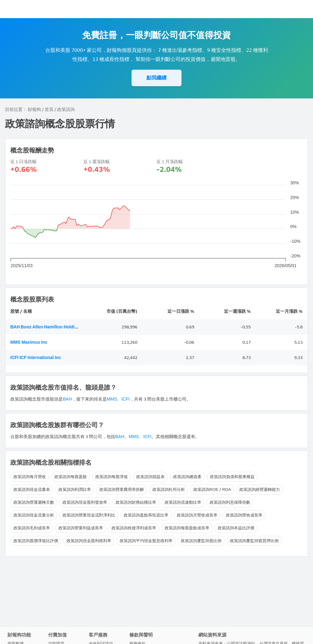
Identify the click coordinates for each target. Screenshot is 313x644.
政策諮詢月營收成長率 (197, 515)
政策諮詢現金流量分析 (34, 515)
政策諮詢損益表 (150, 477)
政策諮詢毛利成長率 (32, 528)
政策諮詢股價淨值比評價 (36, 541)
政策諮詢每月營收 (30, 477)
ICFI (125, 399)
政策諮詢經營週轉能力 (260, 489)
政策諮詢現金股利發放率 (85, 502)
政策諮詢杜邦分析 (169, 489)
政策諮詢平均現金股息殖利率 (146, 541)
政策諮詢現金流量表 (32, 489)
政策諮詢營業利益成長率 (81, 528)
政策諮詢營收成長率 (244, 515)
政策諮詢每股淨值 (112, 477)
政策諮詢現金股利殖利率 (89, 541)
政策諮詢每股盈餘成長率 (187, 528)
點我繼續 (156, 78)
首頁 (49, 110)
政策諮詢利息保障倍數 (230, 502)
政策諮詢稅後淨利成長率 (134, 528)
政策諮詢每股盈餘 (71, 477)
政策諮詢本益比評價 (236, 528)
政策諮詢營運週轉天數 (34, 502)
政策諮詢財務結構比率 (136, 502)
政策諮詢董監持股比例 (201, 541)
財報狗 (34, 110)
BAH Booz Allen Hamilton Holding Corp (51, 327)
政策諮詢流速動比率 (183, 502)
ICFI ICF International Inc (36, 358)
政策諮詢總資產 (187, 477)
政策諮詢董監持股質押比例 (254, 541)
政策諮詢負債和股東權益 (232, 477)
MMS (112, 399)
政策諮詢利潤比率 (75, 489)
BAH (67, 399)
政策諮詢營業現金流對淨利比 (89, 515)
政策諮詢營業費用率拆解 (122, 489)
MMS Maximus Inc (29, 342)
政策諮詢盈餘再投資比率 (146, 515)
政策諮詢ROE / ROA (212, 489)
